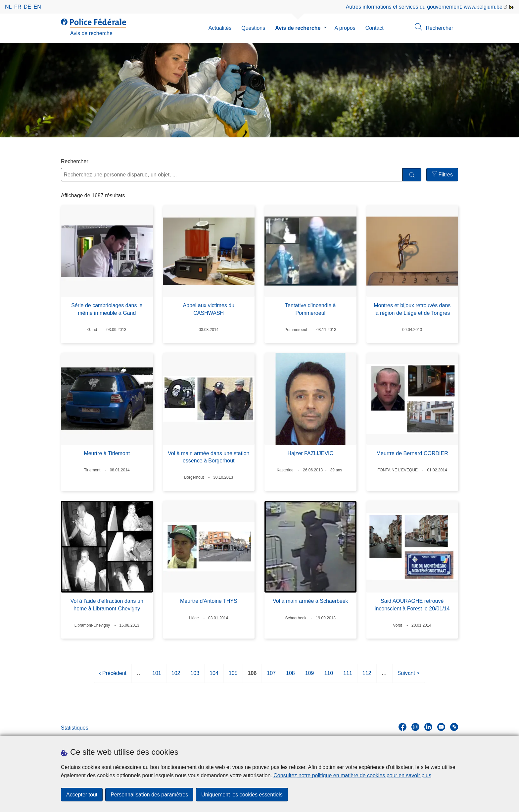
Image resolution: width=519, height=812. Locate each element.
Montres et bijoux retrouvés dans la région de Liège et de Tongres (412, 309)
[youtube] (441, 727)
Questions (253, 28)
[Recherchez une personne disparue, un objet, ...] (232, 175)
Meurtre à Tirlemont (107, 453)
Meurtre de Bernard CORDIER (412, 453)
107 (271, 676)
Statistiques (75, 728)
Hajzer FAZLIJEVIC (310, 453)
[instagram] (415, 727)
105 (233, 676)
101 (157, 676)
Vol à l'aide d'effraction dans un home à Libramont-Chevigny (107, 605)
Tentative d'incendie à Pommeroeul (310, 309)
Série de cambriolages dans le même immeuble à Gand (107, 309)
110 (329, 676)
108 (290, 676)
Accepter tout (82, 795)
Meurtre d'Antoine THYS (209, 601)
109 (310, 676)
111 (348, 676)
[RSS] (454, 727)
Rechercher (75, 161)
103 (195, 676)
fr (18, 7)
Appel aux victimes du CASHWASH (209, 309)
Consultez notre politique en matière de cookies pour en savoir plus (352, 775)
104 (214, 676)
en (37, 7)
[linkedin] (428, 727)
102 (176, 676)
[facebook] (402, 727)
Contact (375, 28)
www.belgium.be (483, 7)
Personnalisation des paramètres (149, 795)
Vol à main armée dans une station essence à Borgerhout (209, 457)
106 (252, 676)
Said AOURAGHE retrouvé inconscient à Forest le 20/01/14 (412, 605)
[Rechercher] (412, 175)
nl (8, 7)
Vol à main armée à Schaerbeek (310, 601)
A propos (345, 28)
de (27, 7)
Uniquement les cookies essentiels (242, 795)
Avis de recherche (298, 28)
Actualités (220, 28)
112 (367, 676)
